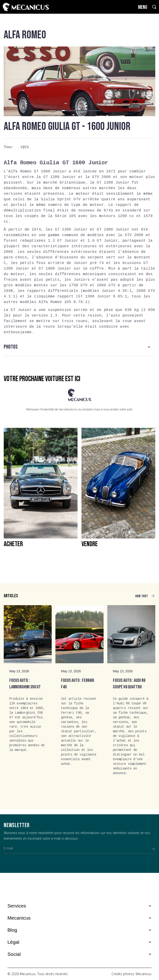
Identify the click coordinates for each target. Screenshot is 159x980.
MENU (143, 7)
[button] (60, 111)
